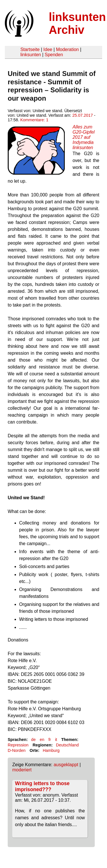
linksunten (31, 55)
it (56, 740)
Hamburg (51, 750)
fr (50, 740)
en (42, 740)
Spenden (54, 55)
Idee (48, 49)
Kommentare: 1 (34, 120)
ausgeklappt (66, 765)
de (33, 740)
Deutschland (67, 745)
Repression (18, 745)
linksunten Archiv (77, 23)
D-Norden (17, 750)
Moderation (67, 49)
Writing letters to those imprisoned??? (42, 786)
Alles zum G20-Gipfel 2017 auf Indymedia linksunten (83, 137)
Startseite (30, 49)
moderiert (22, 770)
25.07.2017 (82, 115)
